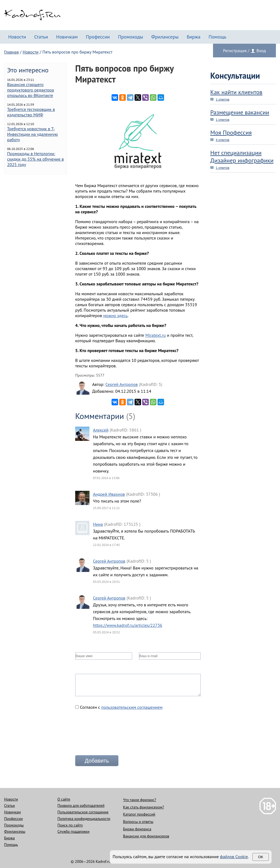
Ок (261, 857)
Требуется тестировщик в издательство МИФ (31, 112)
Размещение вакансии (240, 112)
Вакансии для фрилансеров (146, 836)
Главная (11, 52)
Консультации (235, 76)
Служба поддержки (73, 831)
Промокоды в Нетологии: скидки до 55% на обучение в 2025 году (36, 159)
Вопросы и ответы (138, 822)
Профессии (98, 37)
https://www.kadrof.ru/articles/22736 (128, 625)
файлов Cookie (234, 857)
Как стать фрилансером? (143, 807)
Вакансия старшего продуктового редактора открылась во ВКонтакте (30, 90)
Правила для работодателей (81, 805)
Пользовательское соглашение (83, 812)
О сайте (64, 799)
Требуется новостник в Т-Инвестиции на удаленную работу (32, 134)
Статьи (41, 37)
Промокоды (130, 37)
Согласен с (119, 707)
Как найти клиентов (236, 92)
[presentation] (117, 735)
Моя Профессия (231, 132)
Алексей (101, 430)
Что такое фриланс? (140, 800)
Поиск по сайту (70, 825)
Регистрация (235, 51)
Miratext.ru (155, 335)
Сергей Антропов (121, 384)
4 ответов (223, 140)
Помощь (218, 37)
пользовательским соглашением (132, 707)
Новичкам (67, 37)
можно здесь (115, 315)
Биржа (194, 37)
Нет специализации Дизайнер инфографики (242, 157)
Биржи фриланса (137, 829)
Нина (98, 524)
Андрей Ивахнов (109, 494)
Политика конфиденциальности (84, 819)
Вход (261, 51)
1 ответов (223, 99)
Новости (17, 37)
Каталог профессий (139, 814)
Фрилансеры (165, 37)
